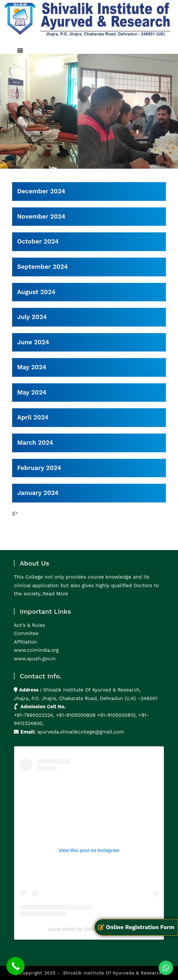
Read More (55, 594)
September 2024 (42, 267)
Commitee (26, 633)
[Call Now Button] (16, 966)
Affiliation (25, 642)
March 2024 (35, 443)
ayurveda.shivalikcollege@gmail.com (81, 732)
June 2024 (33, 342)
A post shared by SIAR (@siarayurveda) (89, 929)
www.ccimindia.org (36, 650)
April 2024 (33, 417)
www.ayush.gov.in (35, 659)
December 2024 (41, 191)
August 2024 (36, 292)
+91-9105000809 (76, 715)
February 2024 (39, 468)
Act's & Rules (29, 625)
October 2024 (38, 241)
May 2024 (32, 367)
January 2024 (38, 493)
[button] (20, 51)
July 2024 (32, 317)
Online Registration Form (136, 927)
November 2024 (41, 216)
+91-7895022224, (35, 715)
